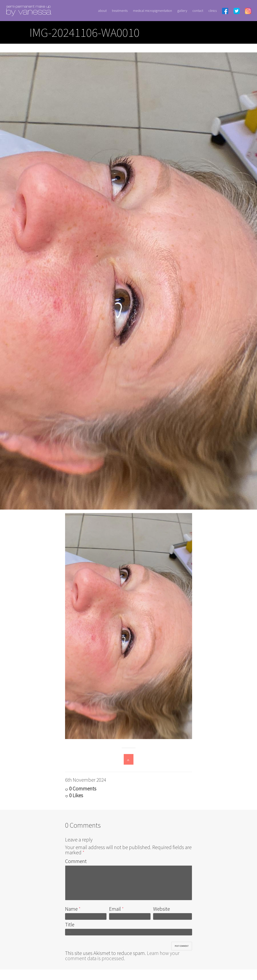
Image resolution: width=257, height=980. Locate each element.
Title (70, 924)
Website (161, 909)
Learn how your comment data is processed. (122, 956)
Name (71, 909)
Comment (76, 861)
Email (115, 909)
